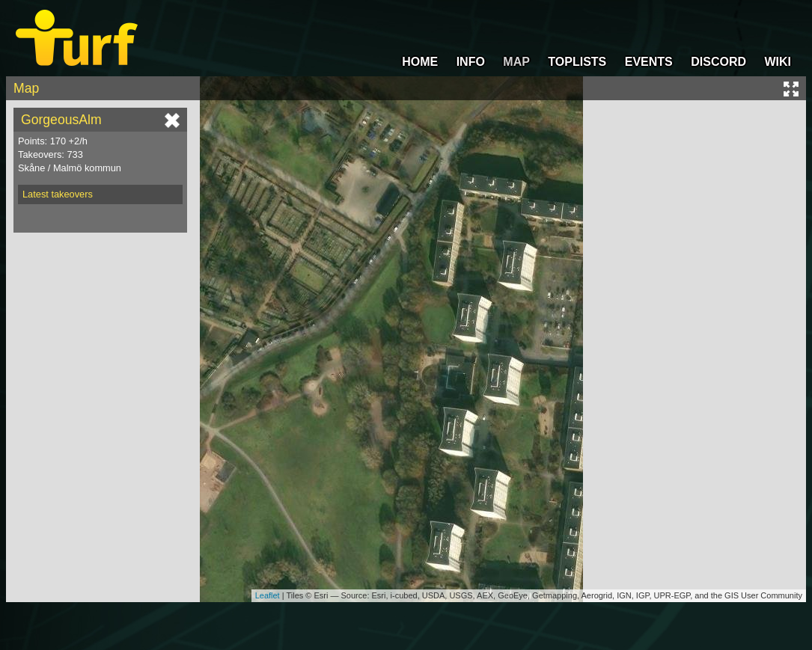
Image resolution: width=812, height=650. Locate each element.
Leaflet (268, 595)
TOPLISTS (577, 62)
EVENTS (649, 62)
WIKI (778, 62)
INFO (471, 62)
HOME (420, 62)
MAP (516, 62)
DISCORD (718, 62)
